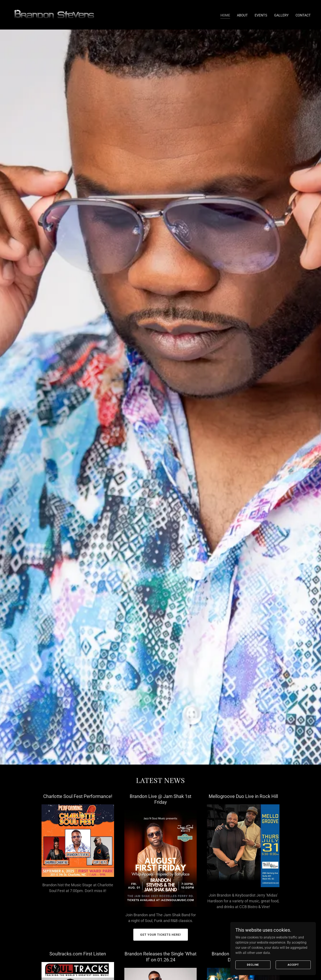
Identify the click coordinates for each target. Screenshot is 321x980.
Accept (293, 965)
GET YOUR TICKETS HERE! (161, 935)
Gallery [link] (281, 15)
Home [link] (225, 15)
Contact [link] (303, 15)
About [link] (242, 15)
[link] (55, 14)
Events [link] (261, 15)
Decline (253, 965)
